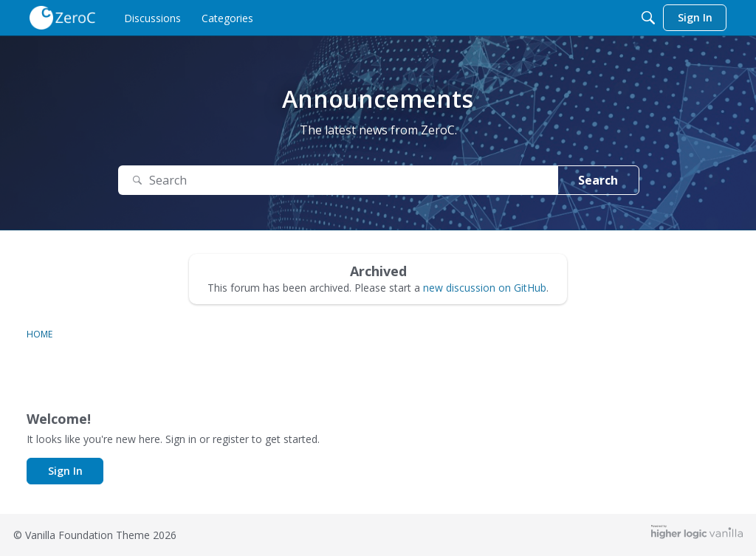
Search (598, 180)
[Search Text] (338, 181)
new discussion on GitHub (485, 288)
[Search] (648, 18)
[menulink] (152, 18)
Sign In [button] (65, 471)
